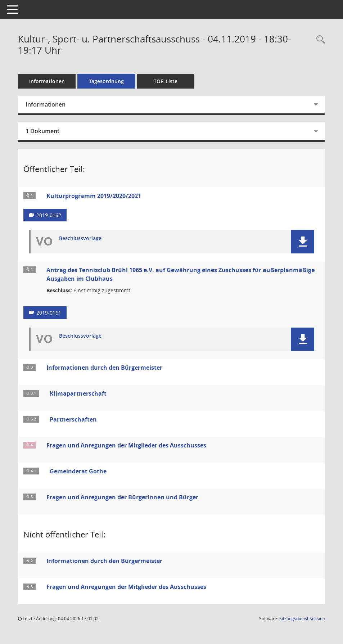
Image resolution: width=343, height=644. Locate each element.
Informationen (47, 81)
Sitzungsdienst (302, 619)
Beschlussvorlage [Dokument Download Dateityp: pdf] (80, 238)
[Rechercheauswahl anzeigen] (319, 40)
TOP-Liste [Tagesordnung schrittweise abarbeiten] (166, 81)
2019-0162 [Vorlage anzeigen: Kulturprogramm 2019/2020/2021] (49, 215)
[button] (303, 242)
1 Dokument (42, 131)
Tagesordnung (106, 81)
